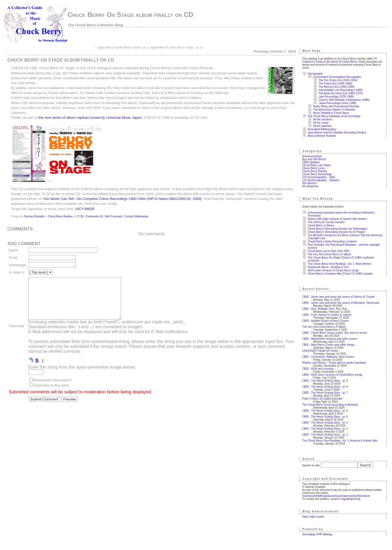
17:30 (80, 216)
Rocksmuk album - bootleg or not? (328, 267)
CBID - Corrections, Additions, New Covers (328, 357)
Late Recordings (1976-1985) (336, 97)
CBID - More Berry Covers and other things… (330, 345)
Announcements (312, 156)
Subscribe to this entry (51, 393)
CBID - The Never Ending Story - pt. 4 (325, 423)
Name (13, 250)
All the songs (321, 123)
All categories (310, 186)
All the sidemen (322, 126)
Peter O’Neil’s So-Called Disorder (322, 399)
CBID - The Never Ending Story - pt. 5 (325, 417)
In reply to (16, 272)
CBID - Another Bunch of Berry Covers (325, 321)
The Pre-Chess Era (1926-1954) (338, 80)
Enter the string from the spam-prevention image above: (82, 375)
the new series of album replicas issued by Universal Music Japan (90, 118)
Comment (16, 330)
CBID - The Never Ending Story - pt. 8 (325, 387)
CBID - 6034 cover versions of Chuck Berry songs (332, 375)
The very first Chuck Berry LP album (329, 254)
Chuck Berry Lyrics (314, 168)
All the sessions (322, 119)
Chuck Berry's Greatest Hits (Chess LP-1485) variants (340, 274)
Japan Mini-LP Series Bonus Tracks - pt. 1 (123, 48)
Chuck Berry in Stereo (321, 225)
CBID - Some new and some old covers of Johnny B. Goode (338, 297)
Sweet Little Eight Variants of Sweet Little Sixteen (337, 219)
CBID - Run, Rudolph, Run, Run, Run (325, 309)
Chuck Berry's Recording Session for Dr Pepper (336, 232)
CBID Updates (311, 162)
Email (13, 258)
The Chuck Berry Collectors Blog (95, 25)
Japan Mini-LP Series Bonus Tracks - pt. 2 (176, 48)
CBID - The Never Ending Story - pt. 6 (325, 411)
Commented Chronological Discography (337, 77)
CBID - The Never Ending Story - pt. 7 (325, 393)
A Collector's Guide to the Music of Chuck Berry (339, 60)
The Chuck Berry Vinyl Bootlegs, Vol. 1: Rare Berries (339, 264)
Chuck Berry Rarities (60, 216)
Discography (315, 74)
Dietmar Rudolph (34, 216)
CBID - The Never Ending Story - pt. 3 (325, 429)
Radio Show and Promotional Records (336, 106)
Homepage (17, 265)
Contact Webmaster (137, 216)
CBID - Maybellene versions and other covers (330, 339)
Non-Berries (309, 183)
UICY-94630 (85, 209)
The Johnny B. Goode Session (326, 222)
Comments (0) (94, 216)
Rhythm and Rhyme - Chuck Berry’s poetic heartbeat (334, 363)
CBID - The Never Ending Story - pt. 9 (325, 381)
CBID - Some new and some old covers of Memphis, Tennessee (341, 303)
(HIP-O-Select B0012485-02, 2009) (122, 199)
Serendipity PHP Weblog (317, 534)
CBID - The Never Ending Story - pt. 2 (325, 435)
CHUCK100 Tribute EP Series (320, 351)
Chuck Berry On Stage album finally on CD (130, 15)
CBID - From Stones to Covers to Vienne (327, 315)
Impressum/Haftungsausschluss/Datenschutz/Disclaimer (336, 496)
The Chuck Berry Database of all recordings (334, 116)
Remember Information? (53, 388)
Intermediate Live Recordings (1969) (341, 90)
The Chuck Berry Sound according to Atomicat (330, 405)
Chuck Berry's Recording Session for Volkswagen (337, 229)
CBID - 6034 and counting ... (319, 369)
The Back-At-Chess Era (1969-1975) (341, 93)
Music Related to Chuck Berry (331, 113)
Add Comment (114, 216)
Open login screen (313, 517)
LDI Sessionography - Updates (321, 180)
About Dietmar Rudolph (322, 136)
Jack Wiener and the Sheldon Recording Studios (337, 133)
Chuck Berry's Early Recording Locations (332, 241)
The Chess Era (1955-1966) (335, 83)
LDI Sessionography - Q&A (318, 177)
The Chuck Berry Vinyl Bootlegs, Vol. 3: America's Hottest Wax (340, 441)
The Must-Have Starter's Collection (334, 110)
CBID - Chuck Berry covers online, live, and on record (334, 333)
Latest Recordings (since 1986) (337, 103)
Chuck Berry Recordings (317, 174)
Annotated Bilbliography (322, 129)
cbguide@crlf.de (351, 499)
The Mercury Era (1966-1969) (336, 87)
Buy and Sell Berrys (314, 159)
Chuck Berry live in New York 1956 (328, 251)
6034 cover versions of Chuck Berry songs (333, 270)
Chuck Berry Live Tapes (316, 165)
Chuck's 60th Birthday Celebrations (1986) (344, 100)
